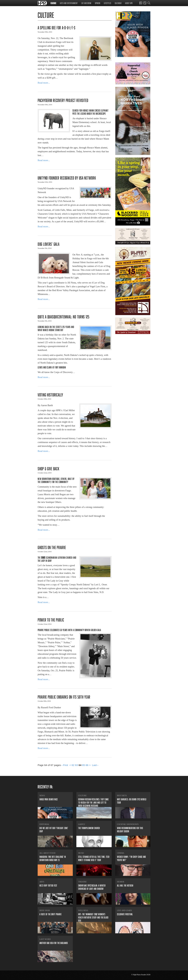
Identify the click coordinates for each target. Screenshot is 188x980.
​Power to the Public (51, 620)
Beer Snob (45, 910)
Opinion (98, 3)
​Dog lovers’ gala (49, 244)
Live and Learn (124, 910)
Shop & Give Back (48, 469)
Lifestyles (107, 3)
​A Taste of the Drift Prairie (50, 914)
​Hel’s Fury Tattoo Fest (48, 885)
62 (73, 765)
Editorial (44, 824)
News (42, 796)
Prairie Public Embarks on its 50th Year (64, 697)
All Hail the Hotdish (125, 885)
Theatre (82, 882)
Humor (121, 882)
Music (81, 853)
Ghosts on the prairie (52, 547)
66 (87, 765)
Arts (42, 882)
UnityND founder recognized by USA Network (67, 178)
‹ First (65, 765)
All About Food (47, 853)
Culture (82, 796)
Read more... (44, 83)
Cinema (121, 853)
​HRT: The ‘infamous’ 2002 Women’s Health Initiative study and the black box (93, 917)
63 (76, 765)
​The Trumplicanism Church (89, 828)
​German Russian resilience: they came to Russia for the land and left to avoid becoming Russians (93, 802)
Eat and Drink (86, 3)
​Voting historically (50, 395)
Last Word (45, 939)
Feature (53, 3)
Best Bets (122, 796)
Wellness (83, 910)
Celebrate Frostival (125, 914)
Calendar (118, 3)
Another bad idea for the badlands (54, 943)
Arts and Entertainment (69, 3)
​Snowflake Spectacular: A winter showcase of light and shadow (92, 887)
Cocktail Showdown (128, 824)
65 (84, 765)
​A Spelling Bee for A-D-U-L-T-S (57, 28)
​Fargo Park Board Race (49, 799)
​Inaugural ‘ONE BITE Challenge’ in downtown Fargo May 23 (53, 858)
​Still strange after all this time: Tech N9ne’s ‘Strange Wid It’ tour (94, 858)
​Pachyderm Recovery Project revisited (63, 100)
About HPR (129, 3)
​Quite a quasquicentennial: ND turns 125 (64, 317)
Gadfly (82, 824)
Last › (95, 765)
